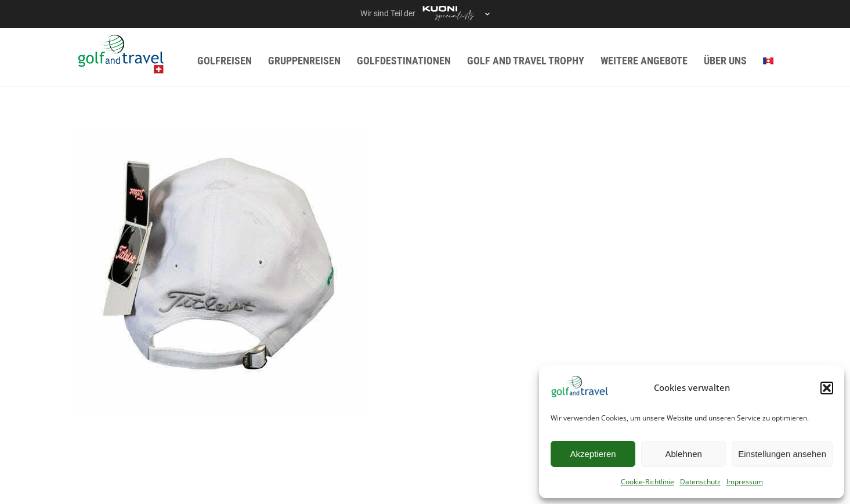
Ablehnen (683, 454)
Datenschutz (700, 482)
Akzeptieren (593, 454)
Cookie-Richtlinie (648, 482)
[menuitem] (768, 61)
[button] (827, 388)
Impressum (745, 482)
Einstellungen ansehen (782, 454)
